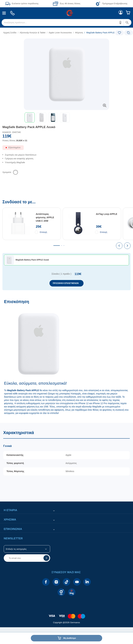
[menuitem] (4, 13)
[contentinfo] (66, 615)
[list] (47, 33)
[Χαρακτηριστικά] (66, 461)
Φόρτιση (79, 33)
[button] (121, 23)
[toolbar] (67, 117)
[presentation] (119, 246)
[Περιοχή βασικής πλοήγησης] (66, 13)
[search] (66, 23)
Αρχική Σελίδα (10, 33)
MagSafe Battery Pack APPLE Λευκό (29, 127)
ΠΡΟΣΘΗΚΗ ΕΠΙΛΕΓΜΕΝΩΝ (66, 283)
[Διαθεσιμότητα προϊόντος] (66, 149)
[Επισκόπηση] (66, 359)
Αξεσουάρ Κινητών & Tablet (33, 33)
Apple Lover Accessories (60, 33)
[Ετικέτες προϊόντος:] (67, 42)
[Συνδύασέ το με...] (66, 245)
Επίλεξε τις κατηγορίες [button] (16, 549)
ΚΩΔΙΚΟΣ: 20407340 (12, 132)
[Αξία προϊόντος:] (66, 139)
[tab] (57, 246)
